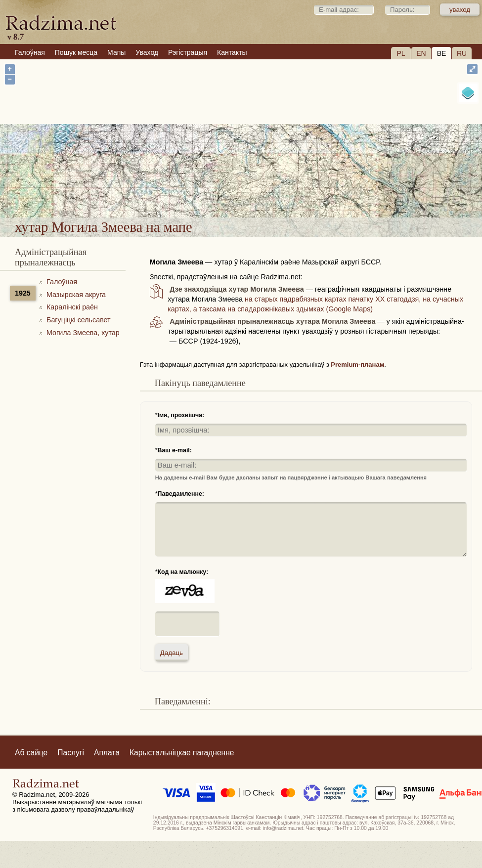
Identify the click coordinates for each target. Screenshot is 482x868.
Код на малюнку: (183, 572)
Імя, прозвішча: (181, 415)
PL (401, 53)
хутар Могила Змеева (290, 185)
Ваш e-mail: (175, 450)
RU (462, 53)
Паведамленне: (181, 494)
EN (421, 53)
